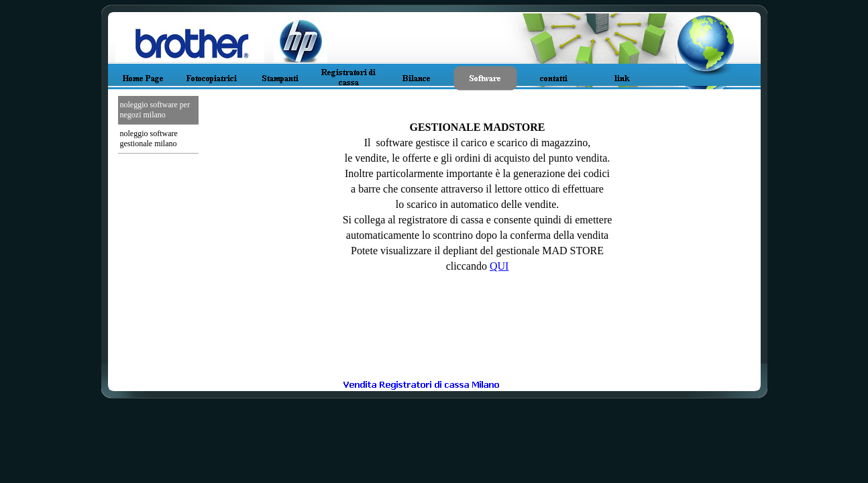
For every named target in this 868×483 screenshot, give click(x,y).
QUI (499, 266)
